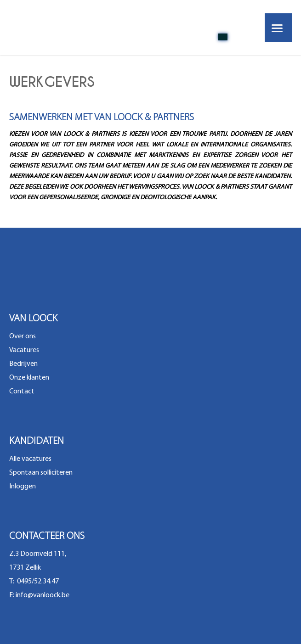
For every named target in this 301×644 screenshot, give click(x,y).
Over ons (23, 336)
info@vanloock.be (43, 595)
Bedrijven (23, 364)
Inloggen (23, 487)
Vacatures (24, 350)
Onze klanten (29, 378)
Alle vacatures (30, 459)
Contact (22, 392)
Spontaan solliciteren (41, 473)
